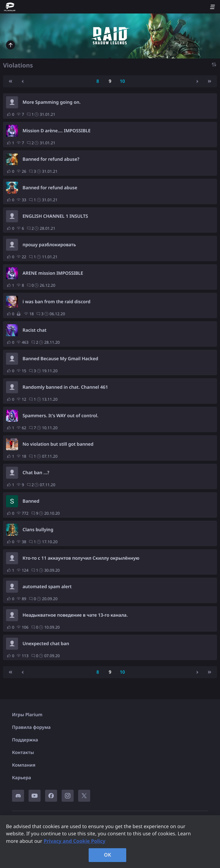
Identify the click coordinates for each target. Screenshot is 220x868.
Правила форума (31, 727)
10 (122, 81)
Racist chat (35, 330)
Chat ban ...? (36, 473)
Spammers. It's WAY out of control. (60, 416)
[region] (110, 842)
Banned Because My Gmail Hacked (60, 359)
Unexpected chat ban (46, 644)
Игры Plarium (27, 715)
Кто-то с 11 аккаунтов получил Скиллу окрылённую (81, 558)
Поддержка (25, 740)
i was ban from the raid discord (57, 302)
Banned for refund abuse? (51, 159)
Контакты (23, 753)
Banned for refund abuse (50, 188)
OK (108, 855)
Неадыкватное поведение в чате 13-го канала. (75, 615)
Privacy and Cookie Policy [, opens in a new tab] (74, 841)
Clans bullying (38, 530)
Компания (24, 765)
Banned (31, 501)
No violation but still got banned (58, 444)
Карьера (21, 778)
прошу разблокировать (49, 245)
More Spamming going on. (52, 102)
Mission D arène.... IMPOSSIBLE (57, 131)
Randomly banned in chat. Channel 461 (65, 387)
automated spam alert (47, 587)
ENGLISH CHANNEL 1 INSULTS (55, 216)
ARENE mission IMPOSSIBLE (53, 273)
